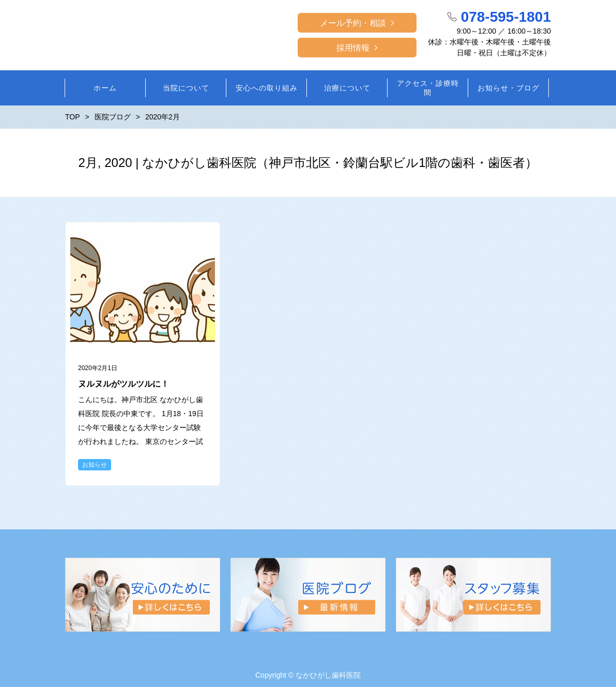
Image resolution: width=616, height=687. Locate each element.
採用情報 (353, 48)
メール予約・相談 (353, 23)
